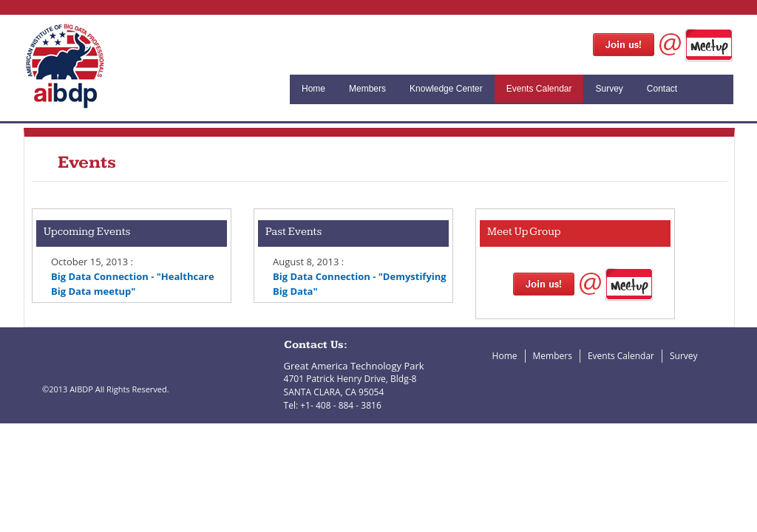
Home (313, 89)
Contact (662, 89)
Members (367, 89)
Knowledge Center (446, 89)
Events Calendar (539, 89)
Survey (609, 89)
